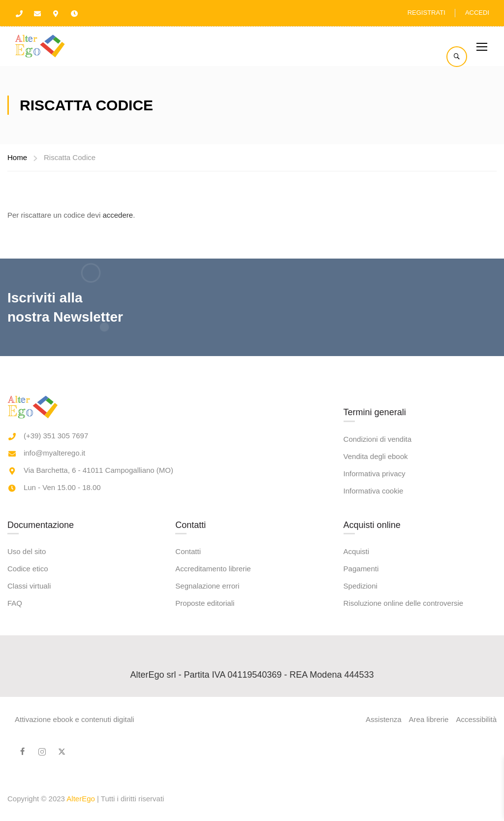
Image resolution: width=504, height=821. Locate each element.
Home (17, 157)
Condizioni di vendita (378, 602)
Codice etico (28, 732)
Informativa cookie (374, 654)
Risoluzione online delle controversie (403, 767)
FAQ (15, 767)
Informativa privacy (375, 637)
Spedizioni (361, 749)
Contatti (188, 715)
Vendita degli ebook (376, 619)
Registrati (426, 13)
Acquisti (357, 715)
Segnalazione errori (207, 749)
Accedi (477, 13)
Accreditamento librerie (213, 732)
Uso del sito (27, 715)
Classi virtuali (29, 749)
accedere (118, 215)
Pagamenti (361, 732)
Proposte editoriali (205, 767)
